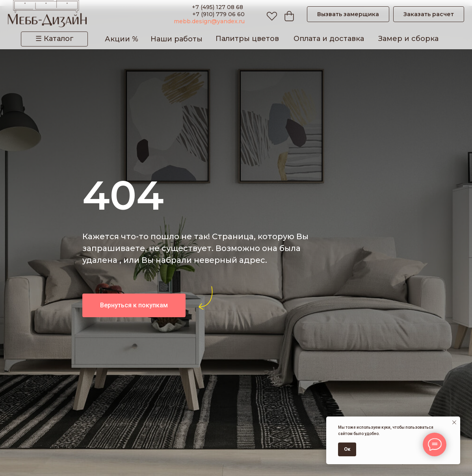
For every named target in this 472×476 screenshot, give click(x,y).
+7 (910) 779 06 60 (218, 14)
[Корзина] (287, 14)
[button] (348, 14)
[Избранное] (270, 14)
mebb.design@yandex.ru (209, 21)
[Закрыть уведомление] (454, 422)
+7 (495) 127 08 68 (218, 7)
